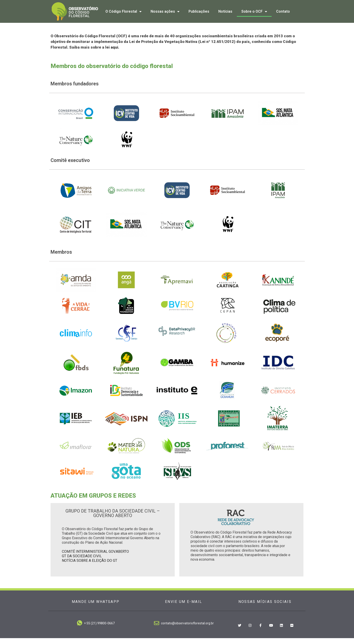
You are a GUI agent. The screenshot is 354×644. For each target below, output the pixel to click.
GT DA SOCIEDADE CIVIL (82, 562)
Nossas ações (165, 12)
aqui (114, 53)
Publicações (199, 11)
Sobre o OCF (254, 12)
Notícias (225, 11)
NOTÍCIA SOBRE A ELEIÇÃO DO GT (90, 566)
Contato (283, 11)
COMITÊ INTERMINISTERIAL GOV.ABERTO (95, 557)
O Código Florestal (123, 12)
